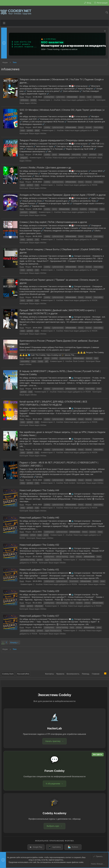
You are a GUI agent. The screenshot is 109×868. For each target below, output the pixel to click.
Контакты (49, 674)
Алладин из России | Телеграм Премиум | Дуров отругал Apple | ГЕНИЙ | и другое (63, 195)
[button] (4, 23)
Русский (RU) (23, 674)
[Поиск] (107, 13)
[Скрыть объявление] (105, 31)
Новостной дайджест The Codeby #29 (39, 591)
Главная (96, 674)
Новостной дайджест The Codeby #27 (39, 616)
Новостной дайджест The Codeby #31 (39, 570)
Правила (60, 674)
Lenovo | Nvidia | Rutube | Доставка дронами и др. (46, 168)
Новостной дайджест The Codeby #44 (39, 490)
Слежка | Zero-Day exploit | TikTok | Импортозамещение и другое (53, 222)
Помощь (86, 674)
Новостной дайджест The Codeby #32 (39, 545)
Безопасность (73, 674)
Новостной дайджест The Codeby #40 (39, 518)
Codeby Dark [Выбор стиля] (8, 674)
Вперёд (13, 642)
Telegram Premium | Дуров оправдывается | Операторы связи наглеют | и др (60, 140)
